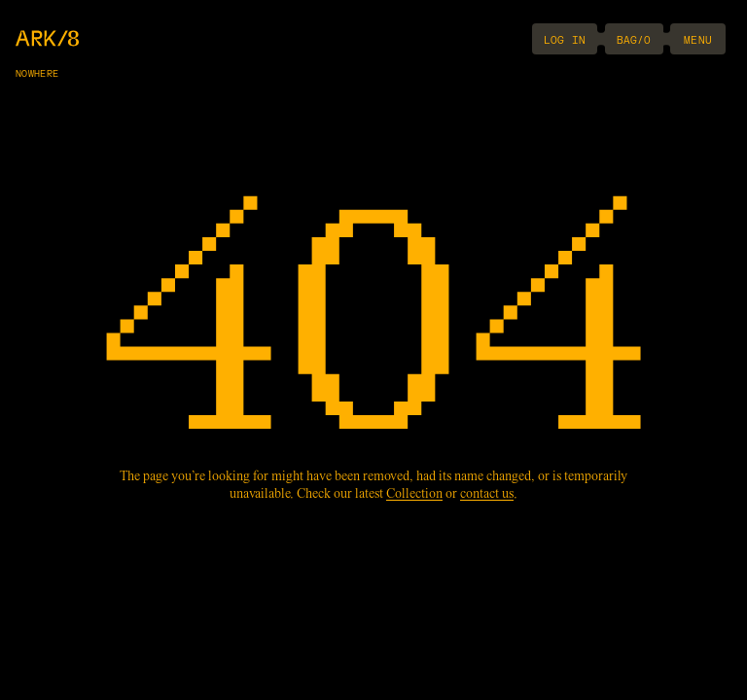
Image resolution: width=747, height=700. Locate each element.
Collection (414, 495)
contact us (487, 495)
